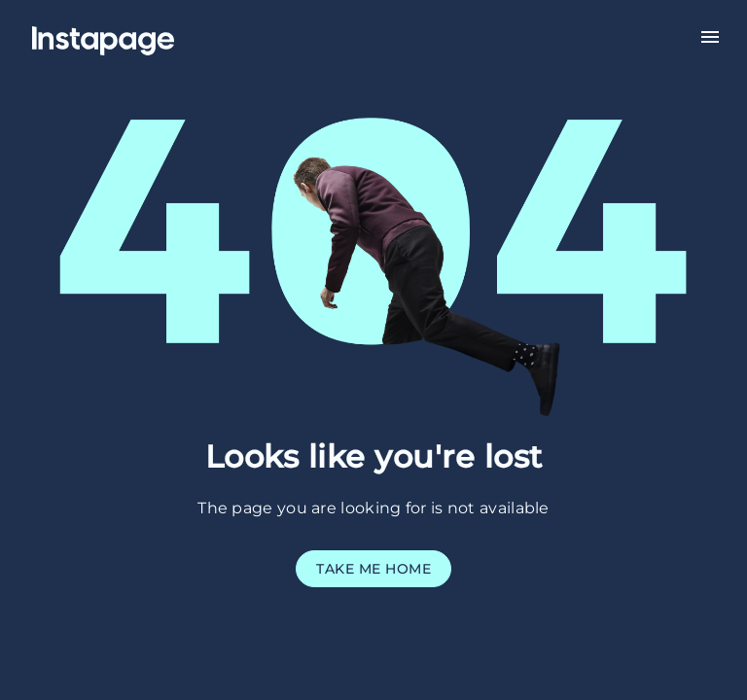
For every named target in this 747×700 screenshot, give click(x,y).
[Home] (126, 35)
